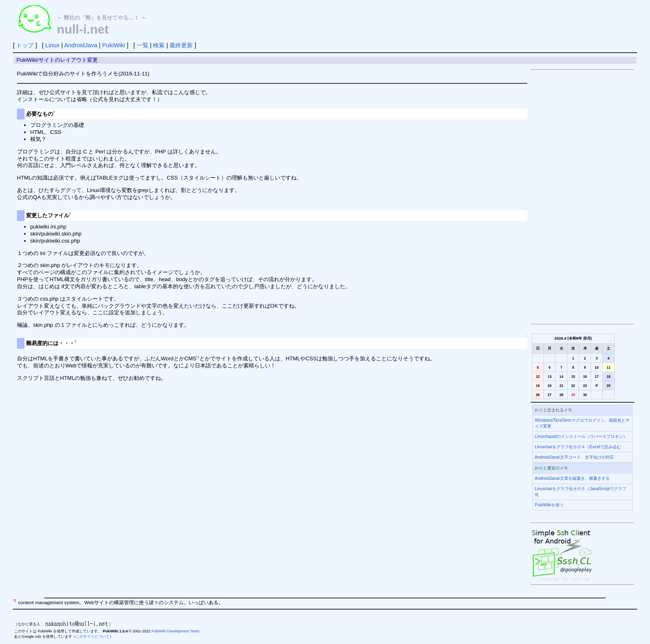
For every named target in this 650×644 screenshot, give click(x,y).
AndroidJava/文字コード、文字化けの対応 (574, 457)
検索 (159, 45)
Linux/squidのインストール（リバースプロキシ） (581, 436)
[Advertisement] (582, 197)
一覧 (143, 45)
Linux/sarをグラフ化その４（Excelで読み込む (578, 447)
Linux (52, 45)
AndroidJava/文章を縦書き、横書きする (572, 478)
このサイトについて (93, 637)
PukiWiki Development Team (176, 631)
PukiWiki (113, 45)
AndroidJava (81, 45)
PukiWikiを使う (549, 505)
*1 (198, 357)
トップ (25, 45)
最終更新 (181, 45)
